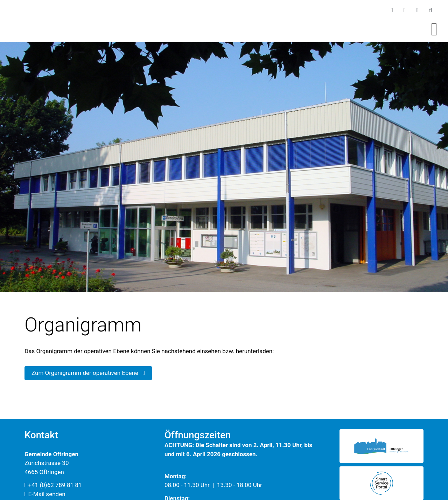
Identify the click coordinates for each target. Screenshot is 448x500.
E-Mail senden (45, 494)
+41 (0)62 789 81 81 (53, 485)
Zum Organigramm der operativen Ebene (88, 373)
